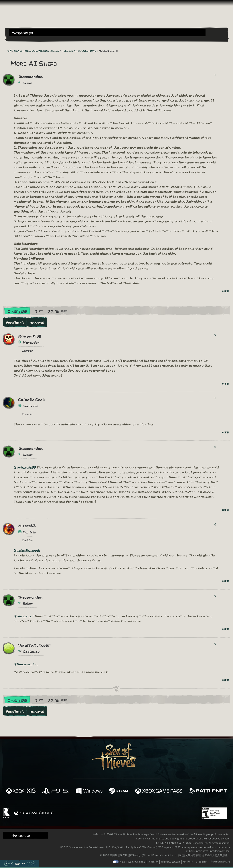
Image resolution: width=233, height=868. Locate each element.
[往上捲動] (11, 864)
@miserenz (23, 616)
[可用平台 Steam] (119, 791)
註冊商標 (202, 862)
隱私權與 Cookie (171, 862)
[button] (107, 33)
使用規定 (153, 862)
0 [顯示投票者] (215, 335)
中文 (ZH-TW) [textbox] (21, 835)
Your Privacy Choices (132, 862)
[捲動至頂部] (6, 864)
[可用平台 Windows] (89, 791)
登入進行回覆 (17, 311)
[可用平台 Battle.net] (208, 791)
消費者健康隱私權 (220, 862)
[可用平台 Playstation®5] (56, 791)
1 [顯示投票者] (215, 75)
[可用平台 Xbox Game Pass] (159, 791)
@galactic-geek (27, 550)
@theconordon (26, 664)
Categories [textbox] (22, 33)
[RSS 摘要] (5, 50)
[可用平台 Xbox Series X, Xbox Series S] (21, 791)
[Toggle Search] (17, 39)
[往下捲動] (28, 864)
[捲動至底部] (33, 864)
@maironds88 (25, 467)
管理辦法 (188, 862)
